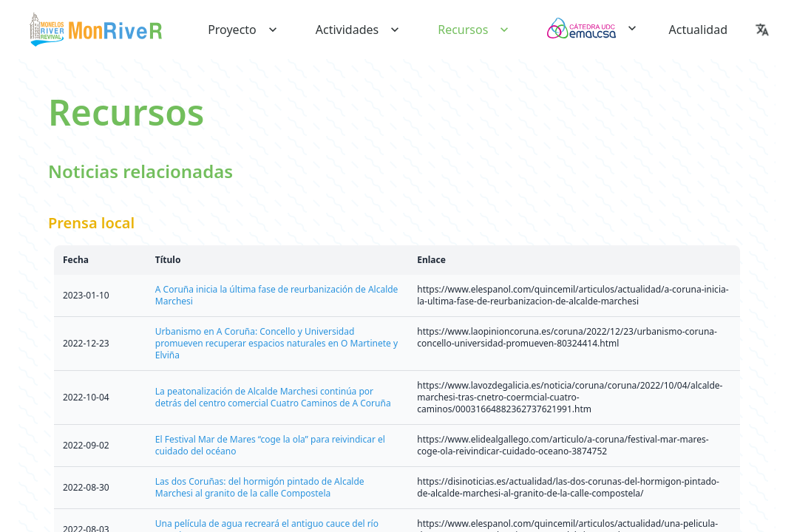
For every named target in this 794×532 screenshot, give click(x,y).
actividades (359, 30)
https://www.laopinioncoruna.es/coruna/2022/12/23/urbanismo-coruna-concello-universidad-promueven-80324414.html (567, 337)
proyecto (244, 30)
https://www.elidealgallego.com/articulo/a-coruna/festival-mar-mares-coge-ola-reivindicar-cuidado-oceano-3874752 (563, 445)
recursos (475, 30)
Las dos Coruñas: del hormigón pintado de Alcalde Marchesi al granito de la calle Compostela (260, 487)
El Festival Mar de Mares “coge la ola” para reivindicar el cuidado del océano (270, 445)
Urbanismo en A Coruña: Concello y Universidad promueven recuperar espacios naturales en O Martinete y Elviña (276, 343)
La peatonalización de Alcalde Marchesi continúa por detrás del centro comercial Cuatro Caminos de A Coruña (273, 397)
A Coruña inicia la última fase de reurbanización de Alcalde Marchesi (277, 295)
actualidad (698, 30)
